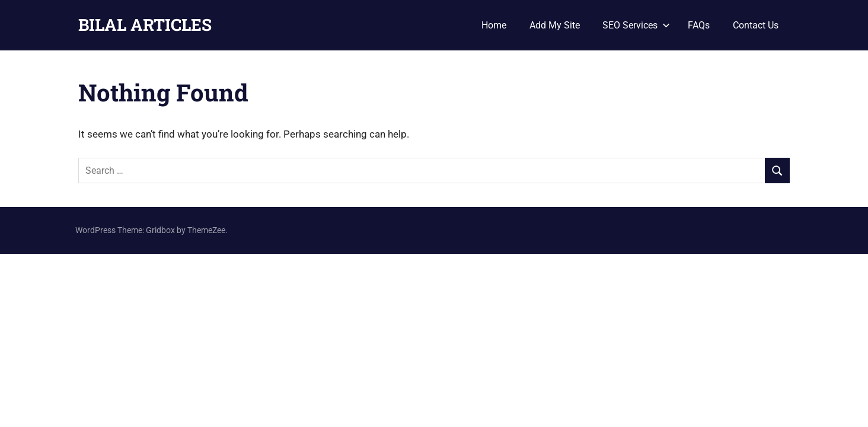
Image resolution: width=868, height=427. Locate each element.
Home (494, 25)
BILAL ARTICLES (145, 25)
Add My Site (555, 25)
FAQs (699, 25)
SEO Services (636, 25)
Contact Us (756, 25)
